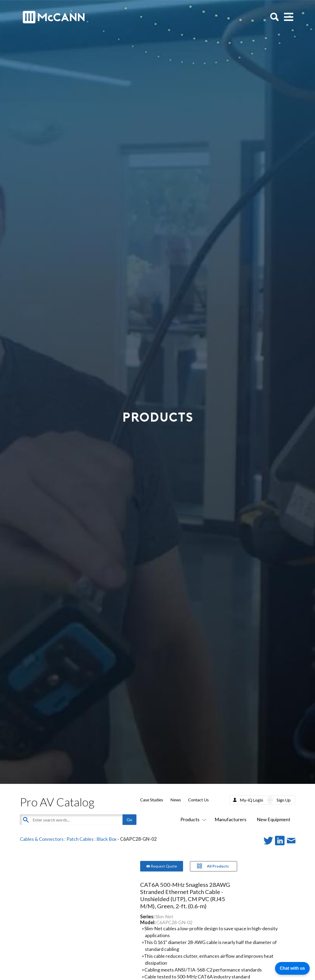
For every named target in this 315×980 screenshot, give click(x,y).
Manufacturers (230, 819)
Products (192, 819)
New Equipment (274, 819)
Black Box (107, 839)
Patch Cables (80, 839)
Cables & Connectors (42, 839)
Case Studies (152, 800)
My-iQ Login (251, 800)
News (176, 800)
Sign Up (284, 800)
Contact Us (198, 800)
